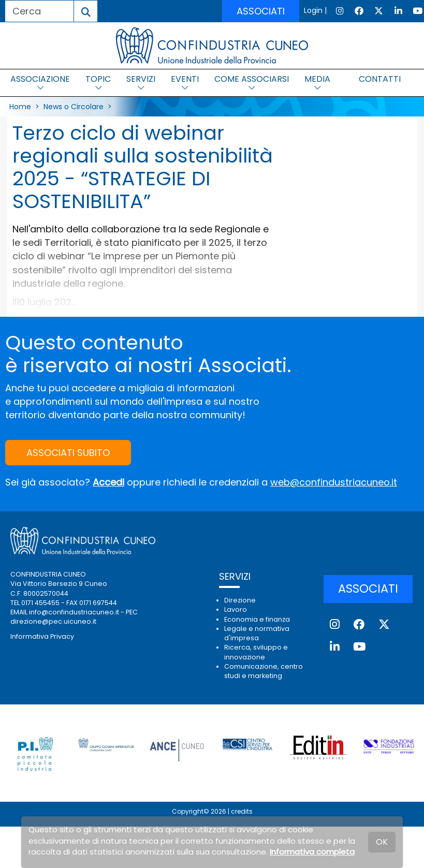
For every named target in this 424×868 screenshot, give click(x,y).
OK (382, 842)
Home (20, 107)
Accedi (108, 482)
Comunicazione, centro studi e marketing (264, 671)
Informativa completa (312, 852)
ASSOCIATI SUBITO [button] (68, 453)
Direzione (240, 600)
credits (242, 811)
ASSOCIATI (261, 11)
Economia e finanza (257, 619)
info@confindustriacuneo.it (74, 612)
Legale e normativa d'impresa (257, 633)
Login (313, 10)
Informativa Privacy (42, 636)
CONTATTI (380, 79)
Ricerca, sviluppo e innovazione (256, 652)
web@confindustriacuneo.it (334, 482)
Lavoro (236, 609)
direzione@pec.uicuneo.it (53, 621)
